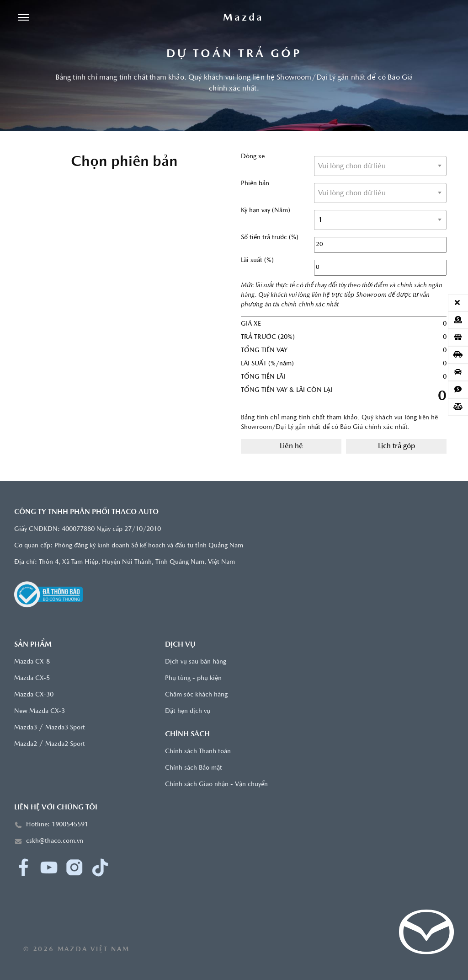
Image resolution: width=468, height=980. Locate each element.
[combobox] (380, 166)
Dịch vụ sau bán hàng (196, 662)
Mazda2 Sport (65, 744)
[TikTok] (100, 868)
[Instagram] (74, 868)
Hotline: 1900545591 (57, 825)
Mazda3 (26, 728)
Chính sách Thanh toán (198, 752)
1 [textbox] (320, 220)
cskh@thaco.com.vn (55, 841)
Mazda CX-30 (34, 695)
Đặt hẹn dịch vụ (188, 711)
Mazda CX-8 (32, 662)
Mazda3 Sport (65, 728)
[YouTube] (49, 868)
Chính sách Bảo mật (194, 768)
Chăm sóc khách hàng (196, 695)
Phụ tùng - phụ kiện (193, 678)
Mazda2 (26, 744)
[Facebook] (23, 868)
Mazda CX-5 (32, 678)
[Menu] (23, 18)
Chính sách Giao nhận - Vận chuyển (216, 785)
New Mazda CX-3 (40, 711)
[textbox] (380, 166)
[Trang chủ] (243, 18)
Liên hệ (291, 446)
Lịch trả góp (396, 446)
